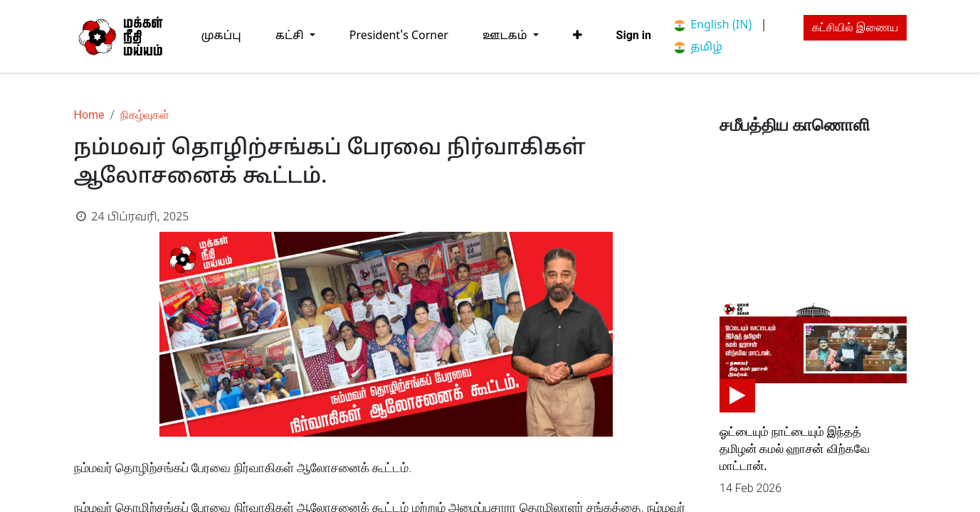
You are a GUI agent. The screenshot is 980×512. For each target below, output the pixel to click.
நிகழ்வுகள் (145, 115)
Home (89, 115)
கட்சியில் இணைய (855, 27)
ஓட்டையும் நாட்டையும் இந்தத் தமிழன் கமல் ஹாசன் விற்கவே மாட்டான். (795, 449)
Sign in (634, 35)
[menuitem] (221, 36)
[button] (578, 36)
